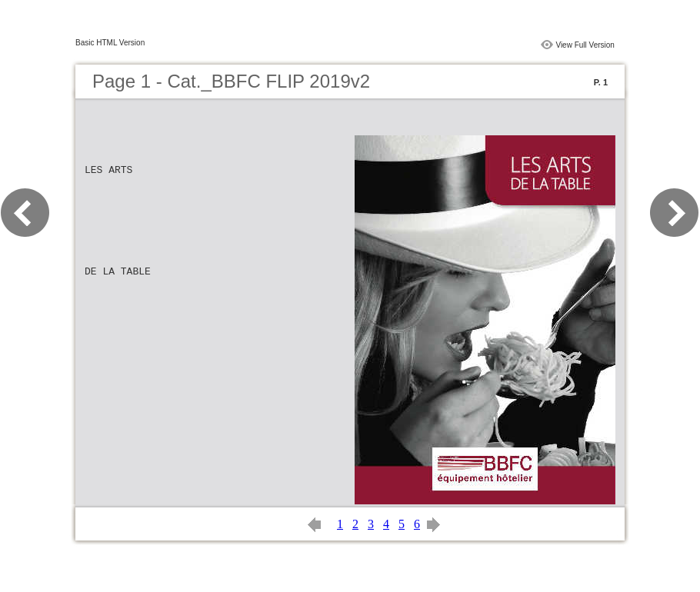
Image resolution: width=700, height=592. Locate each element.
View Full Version (585, 45)
